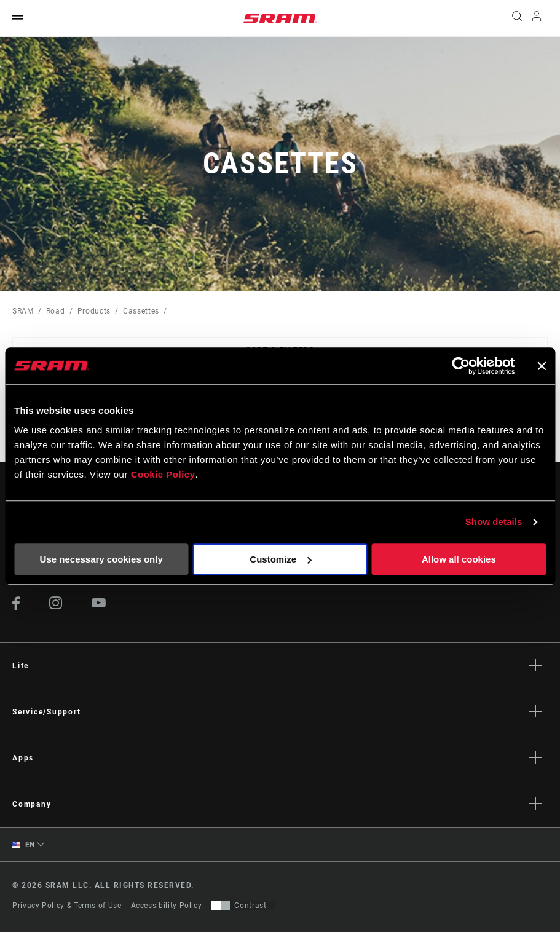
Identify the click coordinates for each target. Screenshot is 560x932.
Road (56, 311)
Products (94, 311)
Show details (494, 522)
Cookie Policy (163, 474)
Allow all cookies (459, 559)
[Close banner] (542, 366)
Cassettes (141, 311)
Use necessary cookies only (101, 559)
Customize (280, 559)
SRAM (23, 311)
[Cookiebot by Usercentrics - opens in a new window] (461, 366)
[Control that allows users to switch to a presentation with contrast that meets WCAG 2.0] (243, 906)
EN (24, 845)
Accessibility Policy (167, 906)
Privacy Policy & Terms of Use (67, 906)
